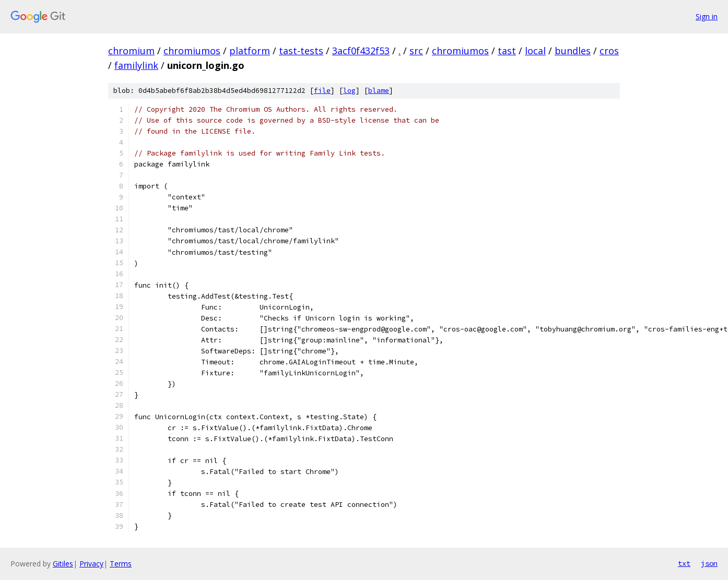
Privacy (91, 564)
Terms (121, 564)
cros (609, 51)
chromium (131, 51)
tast (507, 51)
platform (250, 51)
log (349, 91)
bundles (573, 51)
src (416, 51)
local (535, 51)
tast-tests (301, 51)
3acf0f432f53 (361, 51)
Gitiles (63, 564)
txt (684, 563)
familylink (136, 65)
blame (379, 91)
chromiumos (192, 51)
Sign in (707, 16)
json (709, 563)
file (322, 91)
